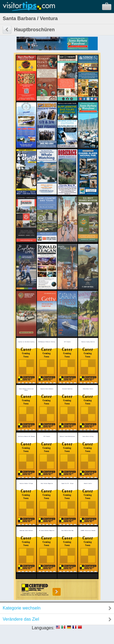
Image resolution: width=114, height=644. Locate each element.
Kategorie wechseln (22, 608)
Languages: (43, 628)
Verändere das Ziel (21, 619)
